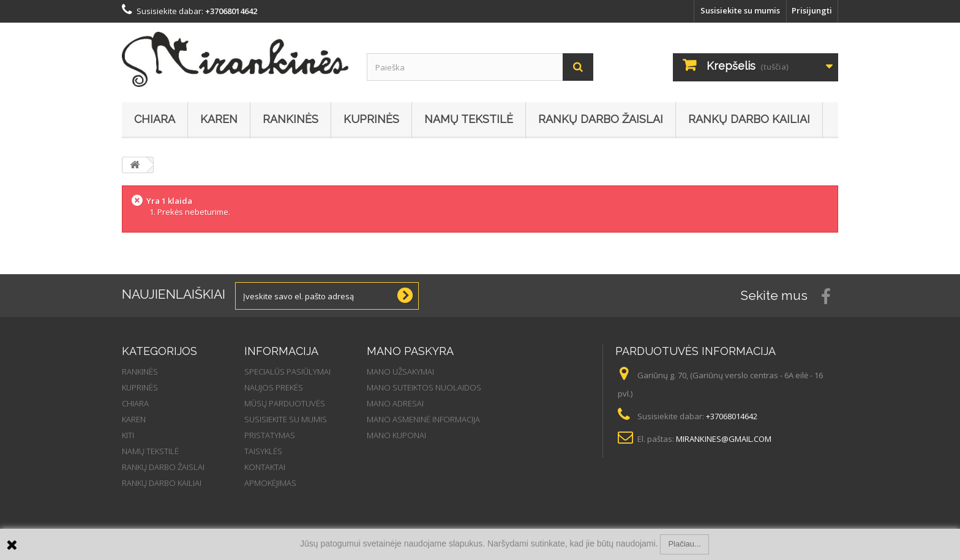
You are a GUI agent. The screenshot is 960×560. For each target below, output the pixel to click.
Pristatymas (270, 435)
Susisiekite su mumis (740, 10)
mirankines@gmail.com (724, 439)
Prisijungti (812, 10)
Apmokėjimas (270, 483)
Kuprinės (371, 119)
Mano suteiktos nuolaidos (424, 387)
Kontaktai (265, 467)
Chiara (155, 119)
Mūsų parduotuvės (285, 403)
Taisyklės (263, 451)
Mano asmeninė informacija (423, 419)
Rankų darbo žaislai (601, 119)
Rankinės (291, 119)
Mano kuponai (396, 435)
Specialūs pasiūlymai (287, 371)
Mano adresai (395, 403)
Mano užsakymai (400, 371)
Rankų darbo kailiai (749, 119)
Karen (219, 119)
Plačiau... (684, 544)
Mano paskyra (410, 351)
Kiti (128, 435)
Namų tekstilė (469, 119)
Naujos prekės (274, 387)
